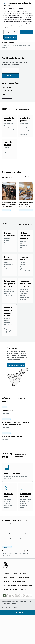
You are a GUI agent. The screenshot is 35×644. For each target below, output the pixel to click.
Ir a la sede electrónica (23, 109)
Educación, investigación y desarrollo (26, 284)
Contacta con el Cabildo (26, 495)
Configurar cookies (11, 32)
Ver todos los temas (24, 224)
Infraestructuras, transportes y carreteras (11, 284)
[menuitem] (6, 88)
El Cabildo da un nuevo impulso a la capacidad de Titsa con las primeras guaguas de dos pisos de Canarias (9, 206)
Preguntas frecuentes (13, 473)
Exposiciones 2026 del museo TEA (12, 436)
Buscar (11, 76)
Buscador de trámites (9, 119)
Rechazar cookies (10, 37)
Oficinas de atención (8, 495)
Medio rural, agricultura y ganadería (25, 236)
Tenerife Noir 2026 (7, 410)
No (26, 533)
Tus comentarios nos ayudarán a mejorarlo (15, 551)
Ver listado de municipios (16, 365)
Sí (9, 533)
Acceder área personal (25, 119)
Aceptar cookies (26, 32)
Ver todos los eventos (22, 400)
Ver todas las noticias (9, 177)
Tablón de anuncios (8, 143)
